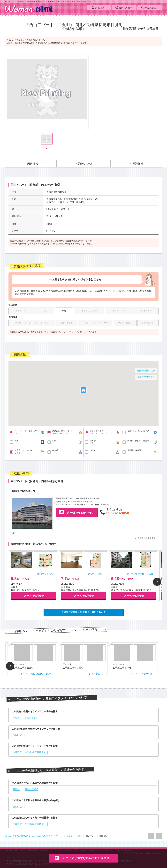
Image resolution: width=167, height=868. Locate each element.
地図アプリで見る (146, 377)
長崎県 (70, 836)
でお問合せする (77, 512)
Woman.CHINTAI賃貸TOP (17, 836)
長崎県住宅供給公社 (146, 538)
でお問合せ (34, 596)
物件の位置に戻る (146, 370)
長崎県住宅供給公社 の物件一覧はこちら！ (83, 612)
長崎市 (80, 836)
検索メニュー (150, 8)
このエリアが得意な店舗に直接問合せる (84, 858)
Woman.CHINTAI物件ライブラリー (48, 836)
